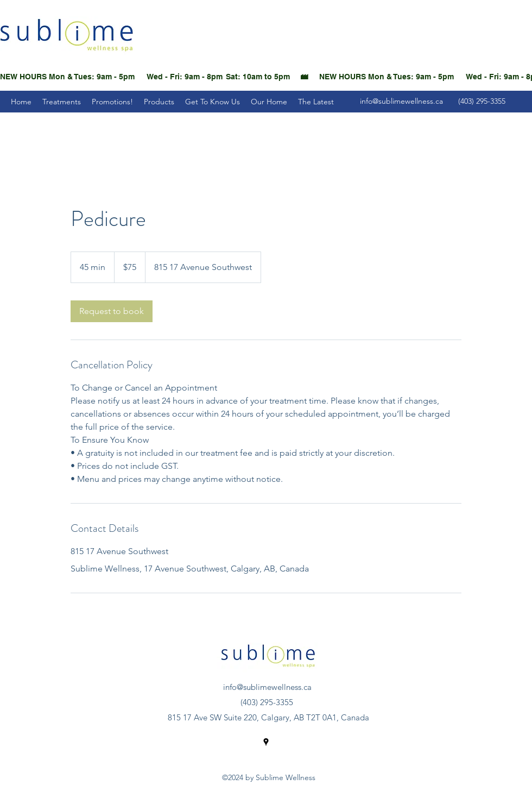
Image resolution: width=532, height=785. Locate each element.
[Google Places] (266, 742)
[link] (112, 311)
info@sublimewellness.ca (401, 101)
